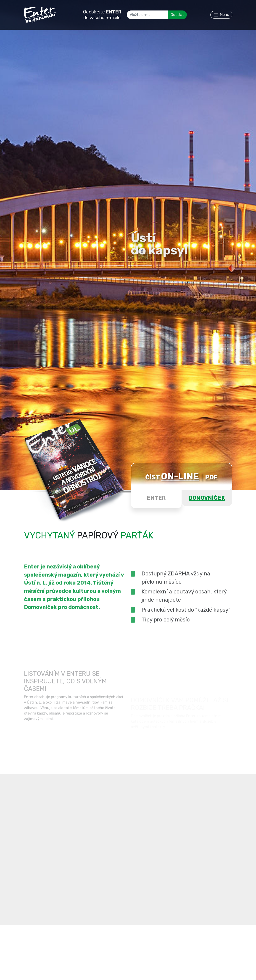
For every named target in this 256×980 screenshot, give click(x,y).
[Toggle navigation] (221, 15)
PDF (211, 477)
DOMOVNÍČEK (207, 498)
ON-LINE (180, 476)
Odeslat (177, 15)
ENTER (156, 498)
